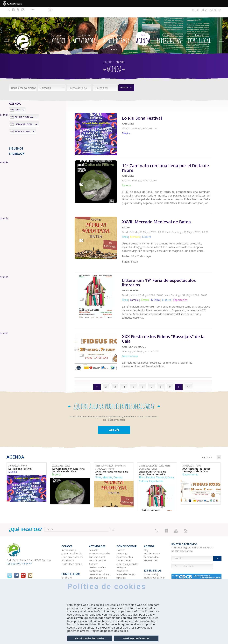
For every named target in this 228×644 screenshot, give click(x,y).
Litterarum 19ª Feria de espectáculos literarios (153, 451)
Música (13, 450)
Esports (56, 452)
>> (189, 365)
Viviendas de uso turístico (126, 551)
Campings (122, 529)
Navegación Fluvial (99, 550)
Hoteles (121, 525)
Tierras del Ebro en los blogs (155, 552)
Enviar (217, 544)
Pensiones (122, 546)
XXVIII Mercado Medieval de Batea (112, 451)
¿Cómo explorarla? (72, 529)
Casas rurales (124, 536)
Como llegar (199, 28)
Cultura (118, 455)
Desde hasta (111, 445)
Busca (124, 77)
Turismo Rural (97, 532)
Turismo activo (97, 536)
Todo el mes (23, 121)
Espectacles (156, 459)
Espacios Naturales (100, 529)
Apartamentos (125, 532)
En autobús (68, 554)
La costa (94, 525)
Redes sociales (152, 565)
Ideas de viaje (152, 547)
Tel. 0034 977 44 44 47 (19, 541)
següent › (219, 435)
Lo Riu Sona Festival (20, 446)
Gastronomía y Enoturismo (97, 544)
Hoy (17, 100)
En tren (66, 561)
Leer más (167, 119)
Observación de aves (98, 555)
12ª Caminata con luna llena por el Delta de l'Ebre (68, 448)
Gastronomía (190, 452)
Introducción (69, 525)
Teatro (160, 455)
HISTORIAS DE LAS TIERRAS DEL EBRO (155, 559)
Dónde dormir (116, 28)
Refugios (121, 543)
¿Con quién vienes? (72, 532)
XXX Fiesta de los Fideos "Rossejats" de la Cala (196, 448)
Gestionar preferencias (136, 638)
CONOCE (59, 28)
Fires (98, 455)
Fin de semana (24, 107)
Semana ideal (24, 114)
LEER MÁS (114, 408)
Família (150, 455)
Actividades (84, 28)
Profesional (68, 536)
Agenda (143, 28)
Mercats (107, 455)
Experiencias (169, 28)
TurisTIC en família (72, 539)
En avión (66, 558)
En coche (67, 551)
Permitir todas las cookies (90, 638)
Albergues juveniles (127, 539)
